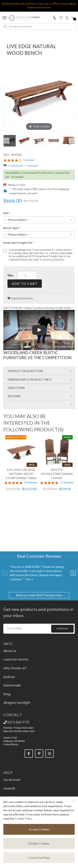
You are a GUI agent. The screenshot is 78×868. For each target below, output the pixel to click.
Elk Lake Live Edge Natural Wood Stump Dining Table (21, 474)
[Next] (73, 573)
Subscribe (62, 629)
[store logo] (24, 18)
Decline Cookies (39, 843)
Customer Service (16, 660)
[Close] (74, 801)
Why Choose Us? (15, 668)
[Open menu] (4, 18)
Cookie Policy (24, 818)
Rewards (9, 789)
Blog (7, 694)
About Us (10, 651)
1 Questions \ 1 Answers (23, 166)
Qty (10, 275)
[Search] (5, 27)
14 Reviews (31, 483)
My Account (12, 780)
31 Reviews (67, 483)
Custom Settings (39, 858)
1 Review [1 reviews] (28, 160)
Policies (9, 677)
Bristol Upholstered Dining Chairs (57, 474)
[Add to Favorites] (20, 298)
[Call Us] (55, 18)
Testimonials (12, 686)
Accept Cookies (39, 829)
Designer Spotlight (17, 703)
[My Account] (67, 18)
